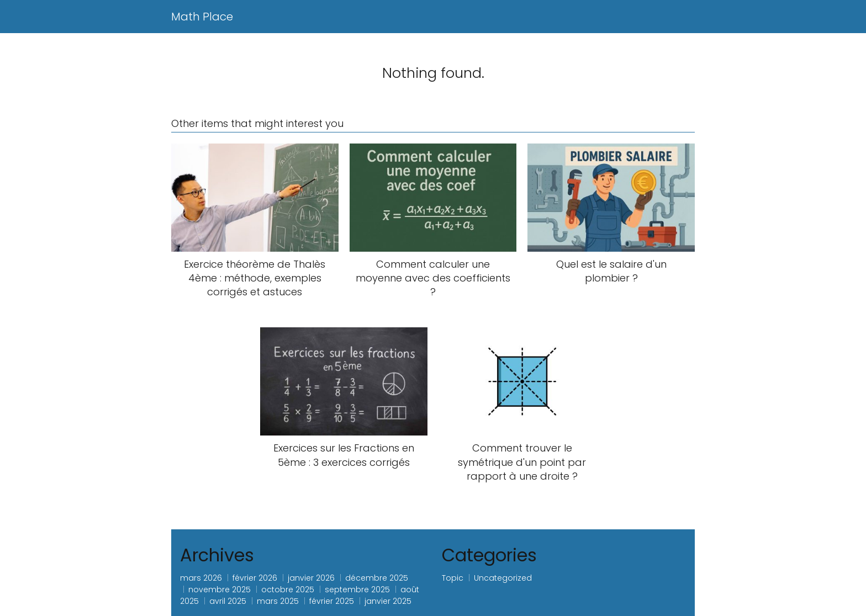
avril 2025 (228, 601)
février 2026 (255, 578)
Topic (453, 578)
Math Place (202, 17)
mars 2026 (201, 578)
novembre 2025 (220, 590)
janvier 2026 (311, 578)
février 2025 (332, 601)
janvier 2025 (388, 601)
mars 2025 (278, 601)
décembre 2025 (377, 578)
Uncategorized (503, 578)
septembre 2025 (357, 590)
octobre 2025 (288, 590)
